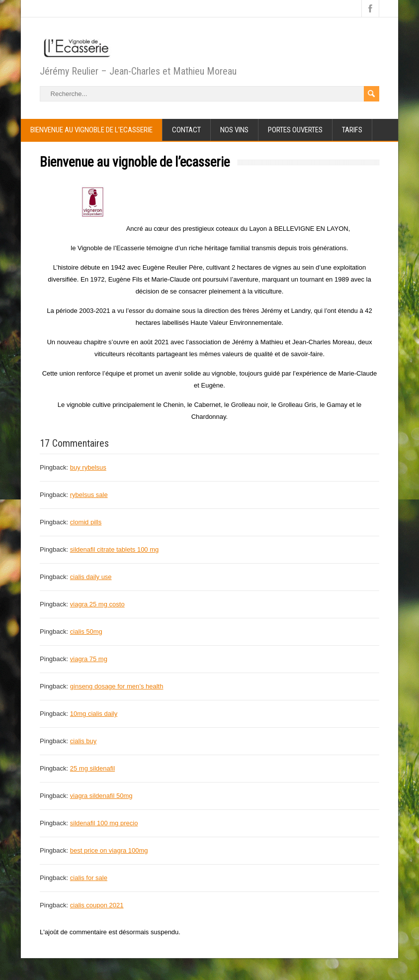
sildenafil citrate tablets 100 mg (114, 549)
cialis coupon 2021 (97, 905)
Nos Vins (234, 130)
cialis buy (83, 741)
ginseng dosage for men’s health (117, 686)
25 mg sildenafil (92, 768)
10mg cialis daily (94, 714)
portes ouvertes (295, 130)
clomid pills (86, 522)
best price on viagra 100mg (109, 850)
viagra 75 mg (89, 659)
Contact (186, 130)
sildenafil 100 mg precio (104, 823)
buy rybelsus (88, 467)
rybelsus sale (89, 495)
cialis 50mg (86, 632)
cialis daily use (91, 577)
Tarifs (352, 130)
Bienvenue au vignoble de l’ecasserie (91, 130)
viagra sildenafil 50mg (101, 796)
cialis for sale (89, 878)
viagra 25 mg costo (97, 604)
